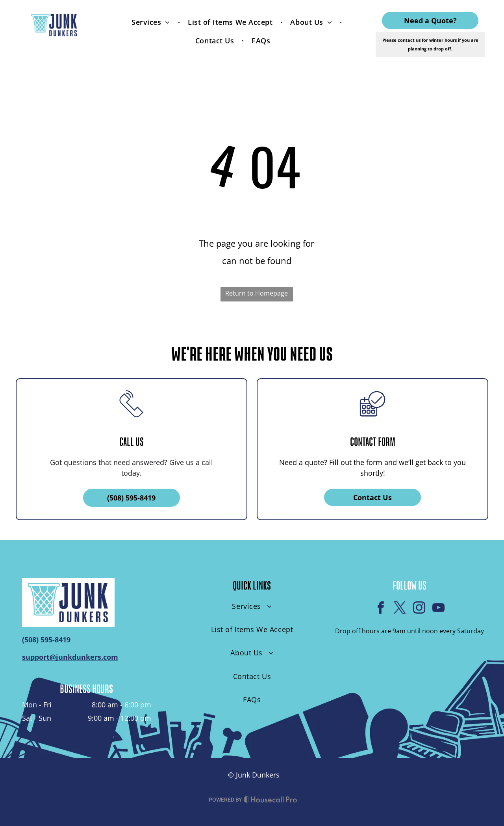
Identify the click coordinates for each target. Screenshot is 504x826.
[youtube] (438, 609)
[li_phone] (132, 422)
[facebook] (380, 609)
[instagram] (419, 609)
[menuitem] (152, 22)
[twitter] (400, 609)
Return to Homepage (257, 293)
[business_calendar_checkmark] (372, 422)
